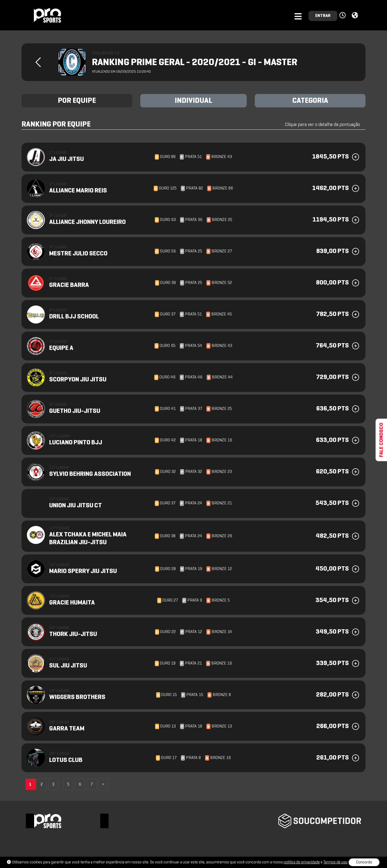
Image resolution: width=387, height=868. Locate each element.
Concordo (364, 862)
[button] (343, 16)
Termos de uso (335, 862)
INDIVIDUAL (193, 101)
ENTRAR (323, 16)
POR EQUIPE (77, 101)
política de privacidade (302, 862)
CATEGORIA (310, 101)
